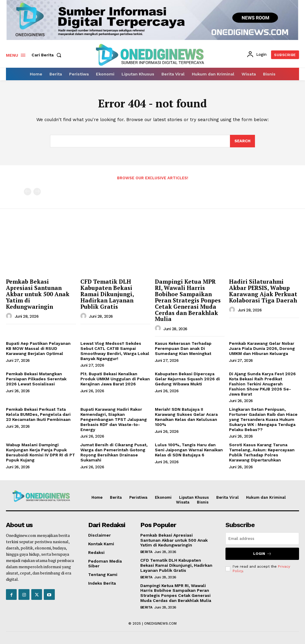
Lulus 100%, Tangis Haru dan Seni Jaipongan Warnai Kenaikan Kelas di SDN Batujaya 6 (189, 450)
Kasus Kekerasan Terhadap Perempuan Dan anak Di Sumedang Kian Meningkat (183, 348)
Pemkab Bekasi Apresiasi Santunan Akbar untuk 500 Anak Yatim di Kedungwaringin (38, 294)
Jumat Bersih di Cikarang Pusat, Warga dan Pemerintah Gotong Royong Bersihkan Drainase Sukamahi (114, 453)
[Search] (242, 141)
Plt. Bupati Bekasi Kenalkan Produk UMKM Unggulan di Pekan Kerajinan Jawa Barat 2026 (115, 379)
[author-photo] (10, 316)
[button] (48, 55)
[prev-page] (28, 192)
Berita (146, 552)
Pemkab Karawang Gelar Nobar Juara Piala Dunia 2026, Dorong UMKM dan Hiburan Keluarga (262, 348)
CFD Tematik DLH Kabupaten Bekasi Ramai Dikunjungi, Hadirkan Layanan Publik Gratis (107, 294)
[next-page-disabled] (37, 192)
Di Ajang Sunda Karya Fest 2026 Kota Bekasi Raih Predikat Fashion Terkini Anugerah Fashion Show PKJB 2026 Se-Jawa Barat (262, 384)
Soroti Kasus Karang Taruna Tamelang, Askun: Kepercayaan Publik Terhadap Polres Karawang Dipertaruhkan (262, 453)
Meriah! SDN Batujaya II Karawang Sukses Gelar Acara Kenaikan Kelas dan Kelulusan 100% (186, 417)
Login (262, 554)
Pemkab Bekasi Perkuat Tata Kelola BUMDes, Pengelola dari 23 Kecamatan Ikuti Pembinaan (38, 415)
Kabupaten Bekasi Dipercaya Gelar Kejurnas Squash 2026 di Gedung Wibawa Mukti (187, 379)
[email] (262, 539)
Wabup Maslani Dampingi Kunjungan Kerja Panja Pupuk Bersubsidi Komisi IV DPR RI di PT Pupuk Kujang (41, 453)
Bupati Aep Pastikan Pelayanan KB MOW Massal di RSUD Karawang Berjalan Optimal (38, 348)
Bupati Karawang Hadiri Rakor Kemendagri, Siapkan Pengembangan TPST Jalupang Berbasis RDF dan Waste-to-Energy (114, 420)
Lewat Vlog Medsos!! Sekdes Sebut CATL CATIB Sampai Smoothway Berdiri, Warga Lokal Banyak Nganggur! (115, 351)
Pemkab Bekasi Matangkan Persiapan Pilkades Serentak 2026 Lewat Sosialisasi (36, 379)
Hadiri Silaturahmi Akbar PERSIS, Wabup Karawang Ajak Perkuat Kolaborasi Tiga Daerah (263, 291)
